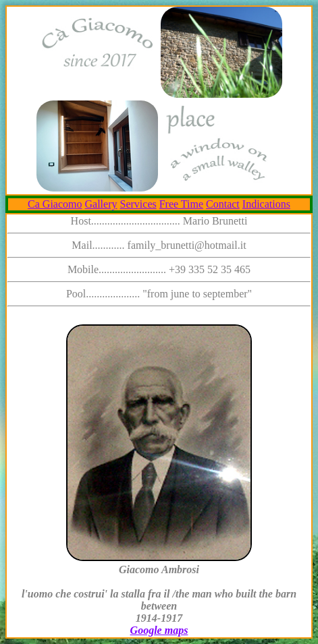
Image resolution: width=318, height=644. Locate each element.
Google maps (159, 630)
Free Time (181, 204)
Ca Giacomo (55, 204)
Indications (266, 204)
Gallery (101, 204)
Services (138, 204)
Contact (223, 204)
